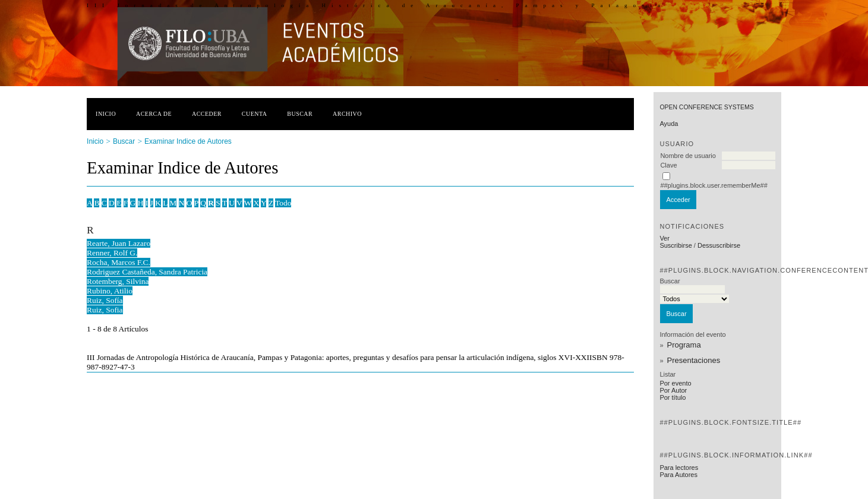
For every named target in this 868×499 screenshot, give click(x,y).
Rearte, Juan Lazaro (119, 243)
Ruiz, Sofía (105, 300)
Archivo (347, 114)
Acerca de (154, 114)
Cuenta (255, 114)
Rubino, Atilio (110, 291)
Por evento (675, 383)
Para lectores (679, 468)
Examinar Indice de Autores (188, 141)
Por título (673, 397)
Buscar (300, 114)
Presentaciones (694, 360)
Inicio (106, 114)
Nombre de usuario (688, 156)
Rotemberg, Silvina (118, 281)
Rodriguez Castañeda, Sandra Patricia (147, 272)
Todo (283, 203)
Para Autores (678, 475)
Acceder (207, 114)
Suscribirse (676, 245)
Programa (684, 345)
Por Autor (673, 390)
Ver (665, 238)
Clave (668, 165)
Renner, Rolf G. (112, 253)
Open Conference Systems (706, 107)
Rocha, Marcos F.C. (119, 262)
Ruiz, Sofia (105, 310)
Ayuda (669, 124)
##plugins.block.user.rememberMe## (714, 185)
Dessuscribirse (719, 245)
